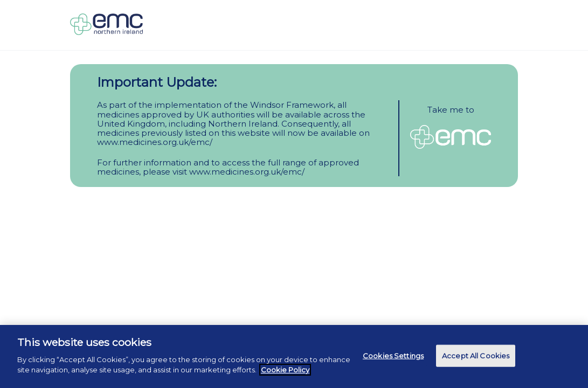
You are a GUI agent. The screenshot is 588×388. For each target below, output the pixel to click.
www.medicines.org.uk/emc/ (155, 142)
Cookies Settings (393, 355)
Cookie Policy (285, 370)
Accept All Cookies (476, 355)
